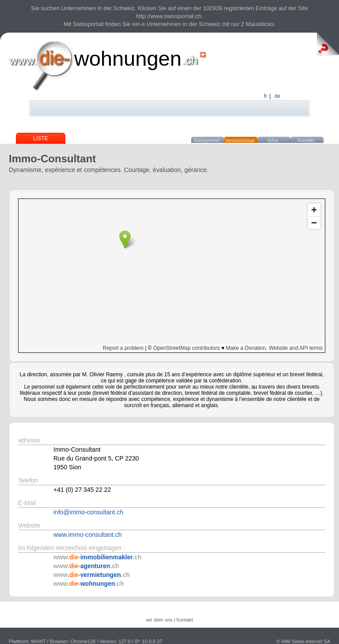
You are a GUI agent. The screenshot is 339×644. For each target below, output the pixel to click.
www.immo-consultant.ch (88, 535)
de (277, 96)
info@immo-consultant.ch (88, 512)
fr (266, 96)
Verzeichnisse (240, 140)
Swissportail (207, 140)
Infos (273, 140)
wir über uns (159, 620)
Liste (40, 139)
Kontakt (306, 140)
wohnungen (128, 58)
